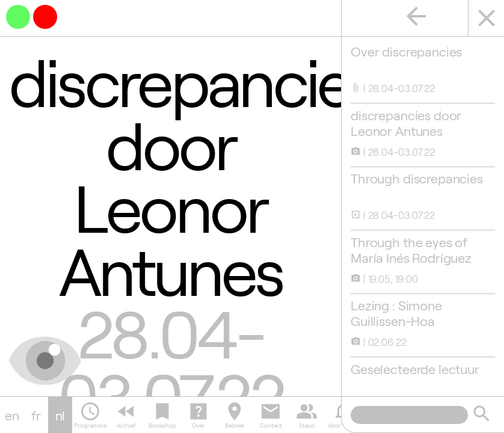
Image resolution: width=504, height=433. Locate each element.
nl (60, 415)
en (12, 415)
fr (36, 415)
